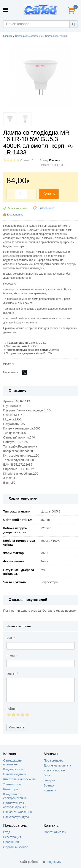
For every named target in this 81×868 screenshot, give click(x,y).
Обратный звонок (15, 847)
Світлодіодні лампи (56, 36)
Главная (8, 36)
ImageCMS (53, 862)
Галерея (50, 780)
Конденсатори (13, 769)
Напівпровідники (15, 774)
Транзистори (12, 784)
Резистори (10, 789)
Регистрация (12, 837)
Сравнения (11, 842)
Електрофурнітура (16, 817)
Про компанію (54, 760)
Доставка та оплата (58, 765)
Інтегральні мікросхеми (19, 779)
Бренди (49, 785)
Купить (49, 194)
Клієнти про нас (55, 770)
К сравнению (15, 215)
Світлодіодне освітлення (29, 36)
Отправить (17, 727)
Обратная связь (55, 832)
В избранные (46, 208)
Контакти (50, 790)
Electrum (55, 160)
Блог (47, 775)
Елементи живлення (17, 812)
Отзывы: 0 (27, 160)
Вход (7, 832)
